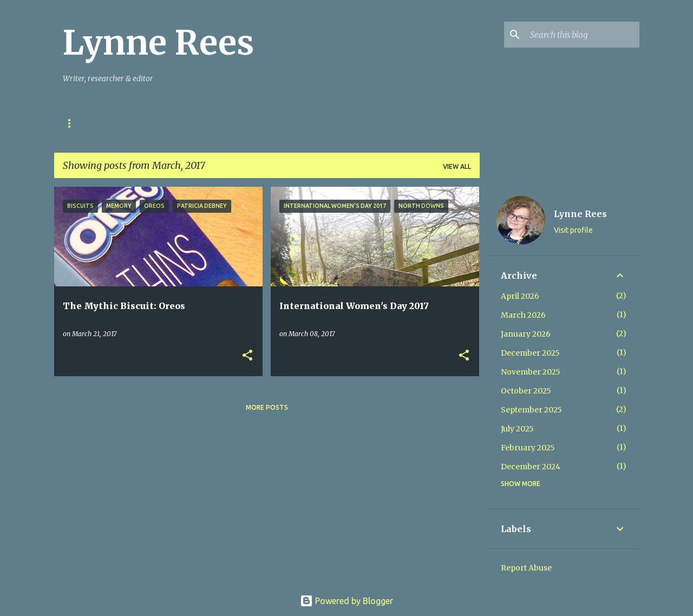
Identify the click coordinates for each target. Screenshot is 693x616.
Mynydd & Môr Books (348, 123)
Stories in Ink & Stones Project (166, 123)
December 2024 (531, 467)
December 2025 (530, 353)
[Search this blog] (583, 35)
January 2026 (526, 334)
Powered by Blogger (346, 601)
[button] (247, 356)
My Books (267, 123)
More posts (267, 407)
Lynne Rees (158, 43)
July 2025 (517, 429)
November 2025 (531, 372)
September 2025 (531, 410)
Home (73, 123)
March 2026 (523, 315)
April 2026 (520, 296)
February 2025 (528, 448)
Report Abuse (526, 568)
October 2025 (526, 391)
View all (457, 166)
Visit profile (573, 230)
